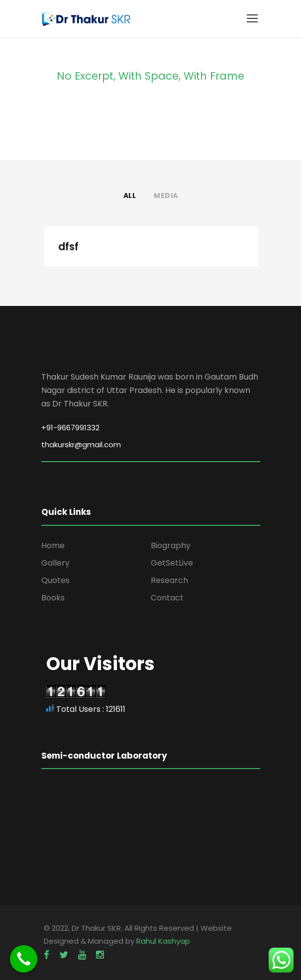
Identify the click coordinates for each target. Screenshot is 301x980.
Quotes (55, 580)
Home (53, 545)
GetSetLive (172, 563)
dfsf (68, 246)
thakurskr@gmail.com (81, 444)
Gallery (55, 563)
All (130, 196)
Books (53, 598)
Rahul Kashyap (163, 941)
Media (166, 196)
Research (169, 580)
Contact (167, 598)
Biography (171, 545)
